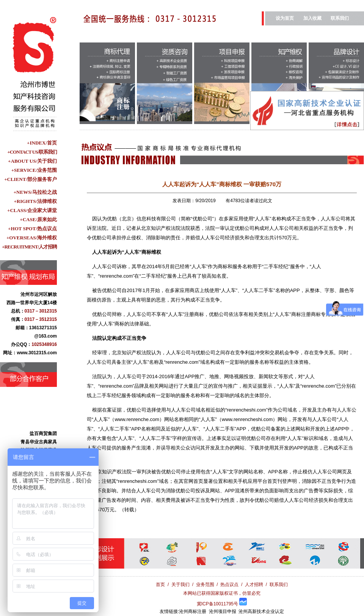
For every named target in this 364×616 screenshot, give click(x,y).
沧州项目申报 (223, 611)
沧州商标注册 (193, 611)
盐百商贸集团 (43, 438)
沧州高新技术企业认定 (261, 611)
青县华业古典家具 (39, 446)
